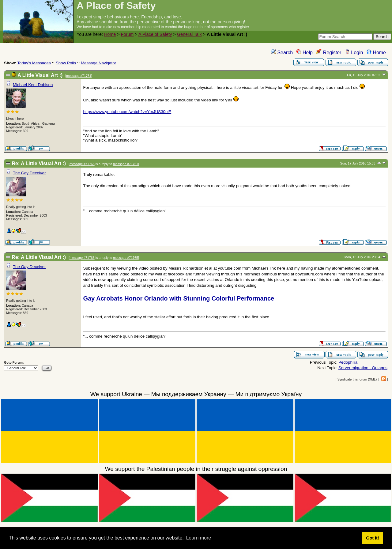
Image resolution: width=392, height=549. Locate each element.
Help (305, 53)
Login (354, 53)
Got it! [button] (372, 538)
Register (329, 53)
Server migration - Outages (363, 368)
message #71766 (82, 258)
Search (282, 53)
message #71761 (79, 76)
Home (110, 34)
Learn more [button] (198, 538)
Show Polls (66, 63)
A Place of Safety (155, 34)
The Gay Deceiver (29, 173)
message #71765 (82, 164)
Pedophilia (348, 362)
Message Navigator (98, 63)
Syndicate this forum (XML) (357, 379)
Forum (127, 34)
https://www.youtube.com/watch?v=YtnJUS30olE (127, 112)
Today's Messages (34, 63)
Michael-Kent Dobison (33, 85)
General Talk (189, 34)
